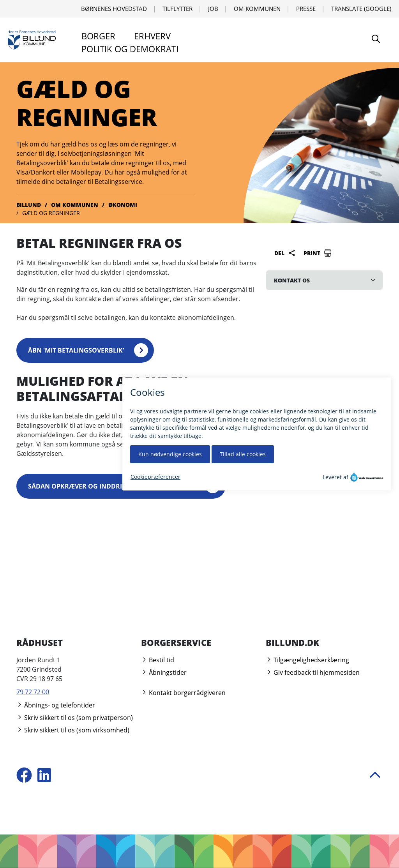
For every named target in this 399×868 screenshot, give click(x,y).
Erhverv (152, 36)
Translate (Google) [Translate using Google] (361, 9)
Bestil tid (158, 660)
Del (285, 253)
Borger (98, 36)
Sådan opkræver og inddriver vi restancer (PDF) (112, 486)
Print (318, 253)
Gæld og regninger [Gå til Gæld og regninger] (51, 213)
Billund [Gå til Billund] (29, 205)
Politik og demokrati (130, 49)
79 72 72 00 (33, 692)
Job (213, 9)
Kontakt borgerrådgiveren (183, 693)
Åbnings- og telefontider (56, 705)
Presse (306, 9)
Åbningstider (164, 672)
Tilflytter (177, 9)
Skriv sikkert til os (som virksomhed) (73, 730)
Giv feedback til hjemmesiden (313, 672)
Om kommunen (257, 9)
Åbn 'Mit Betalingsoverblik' (76, 350)
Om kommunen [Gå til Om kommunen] (75, 205)
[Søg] (376, 40)
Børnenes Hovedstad (114, 9)
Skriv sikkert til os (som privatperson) (75, 718)
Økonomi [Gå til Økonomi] (123, 205)
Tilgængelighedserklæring (307, 660)
